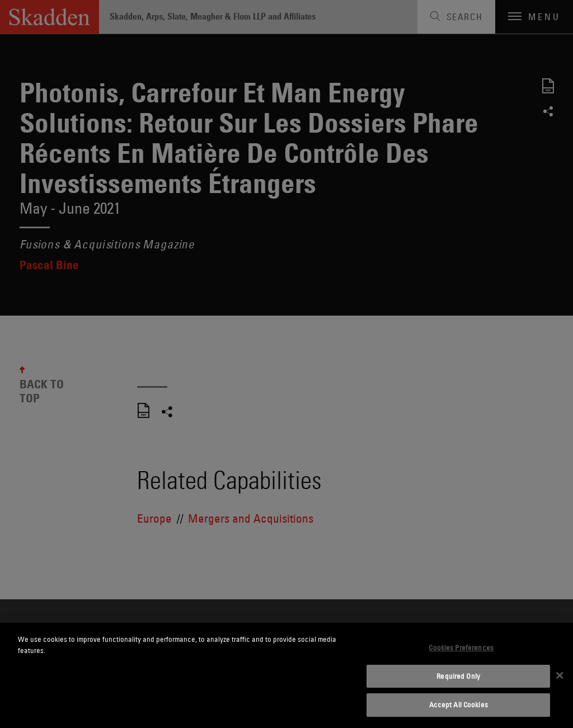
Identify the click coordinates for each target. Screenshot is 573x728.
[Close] (560, 675)
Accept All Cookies (459, 704)
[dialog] (286, 675)
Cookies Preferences (461, 647)
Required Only (458, 676)
